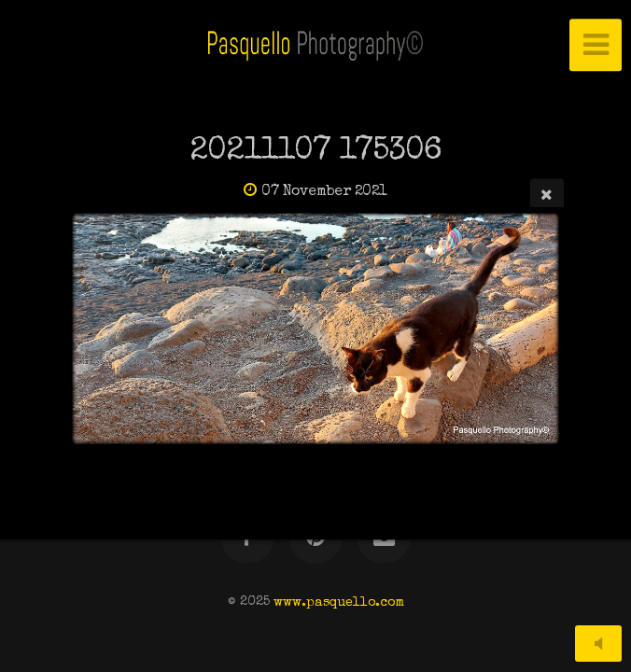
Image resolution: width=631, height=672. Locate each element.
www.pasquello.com (339, 602)
